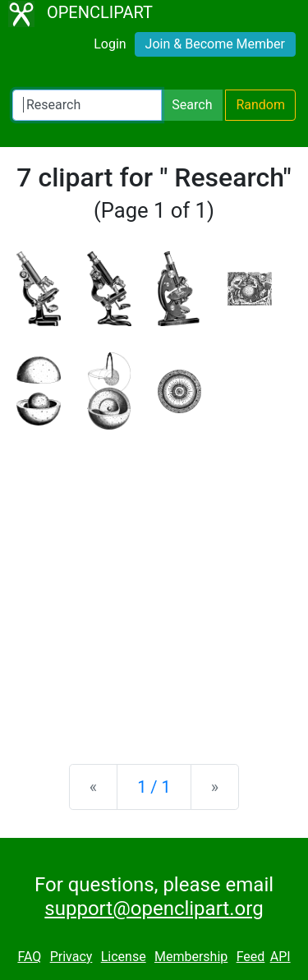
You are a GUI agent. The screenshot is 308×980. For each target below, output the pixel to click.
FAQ (29, 957)
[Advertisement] (154, 584)
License (124, 957)
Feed (251, 957)
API (280, 957)
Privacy (71, 957)
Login (110, 44)
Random (260, 105)
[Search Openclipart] (87, 105)
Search (192, 105)
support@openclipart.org (154, 909)
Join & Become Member (215, 44)
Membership (191, 957)
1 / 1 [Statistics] (154, 787)
